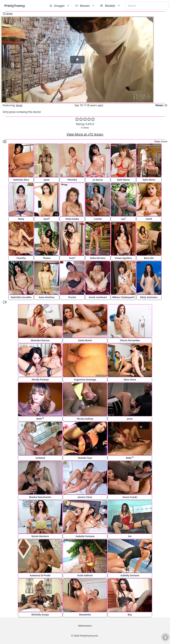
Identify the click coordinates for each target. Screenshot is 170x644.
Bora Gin (149, 258)
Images (60, 6)
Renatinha (85, 615)
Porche (72, 297)
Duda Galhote (85, 575)
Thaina (47, 258)
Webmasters (85, 626)
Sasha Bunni (85, 340)
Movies (85, 6)
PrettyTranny (15, 6)
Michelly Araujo (40, 615)
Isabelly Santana (130, 575)
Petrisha (72, 180)
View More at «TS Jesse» (85, 134)
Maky (21, 219)
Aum (47, 219)
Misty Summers (149, 297)
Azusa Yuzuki (130, 497)
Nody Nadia (72, 219)
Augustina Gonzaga (85, 380)
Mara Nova (130, 380)
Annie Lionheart (98, 297)
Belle (40, 419)
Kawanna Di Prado (40, 575)
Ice (130, 536)
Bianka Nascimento (40, 497)
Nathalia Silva (21, 180)
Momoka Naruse (40, 340)
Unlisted (40, 458)
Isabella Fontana (85, 536)
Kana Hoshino (47, 297)
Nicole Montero (40, 536)
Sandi (149, 219)
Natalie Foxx (85, 458)
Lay (123, 219)
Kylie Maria (123, 180)
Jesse (19, 105)
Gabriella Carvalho (21, 297)
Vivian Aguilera (123, 258)
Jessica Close (85, 497)
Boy (130, 615)
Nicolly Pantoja (40, 380)
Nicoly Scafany (85, 419)
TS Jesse (8, 13)
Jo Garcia (98, 180)
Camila (98, 219)
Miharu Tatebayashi (123, 297)
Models (110, 6)
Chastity (21, 258)
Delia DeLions (98, 258)
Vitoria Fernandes (130, 340)
